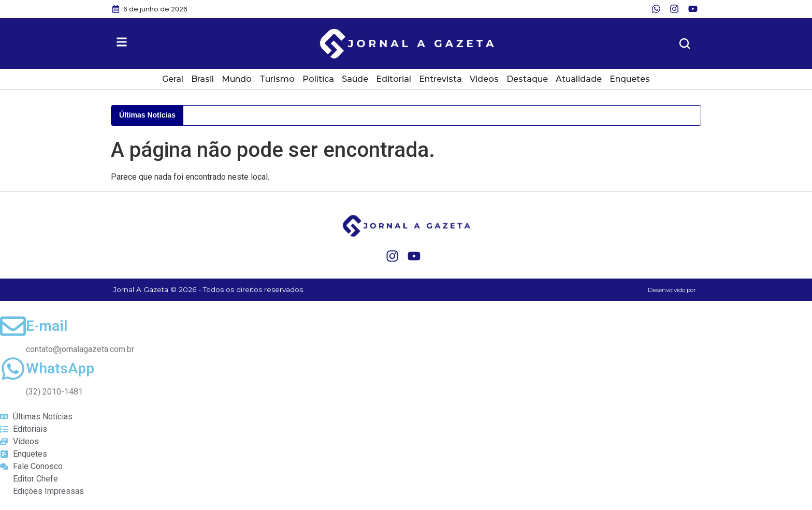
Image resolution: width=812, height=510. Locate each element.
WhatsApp (60, 368)
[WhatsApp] (13, 369)
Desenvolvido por (672, 290)
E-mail (47, 326)
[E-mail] (13, 326)
